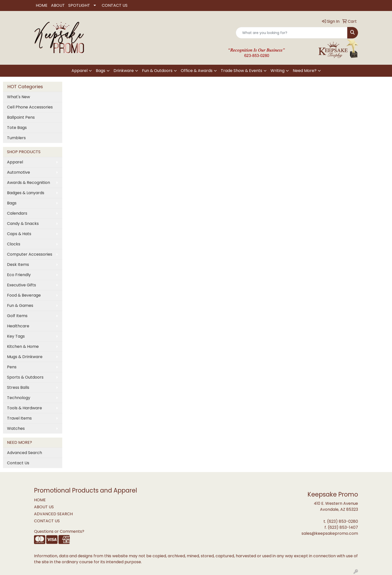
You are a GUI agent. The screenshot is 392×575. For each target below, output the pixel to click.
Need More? (305, 71)
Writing (277, 71)
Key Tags (16, 336)
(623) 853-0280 (342, 521)
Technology (19, 398)
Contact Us (18, 463)
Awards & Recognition (28, 183)
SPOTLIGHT (79, 5)
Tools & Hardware (24, 408)
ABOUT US (44, 507)
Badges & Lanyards (26, 193)
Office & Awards (197, 71)
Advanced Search (24, 453)
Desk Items (18, 265)
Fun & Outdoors (157, 71)
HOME (42, 5)
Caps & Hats (19, 234)
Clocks (14, 244)
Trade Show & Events (241, 71)
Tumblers (16, 138)
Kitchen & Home (23, 346)
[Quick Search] (292, 33)
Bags (100, 71)
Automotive (18, 172)
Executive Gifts (21, 285)
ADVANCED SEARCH (53, 514)
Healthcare (18, 326)
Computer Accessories (30, 254)
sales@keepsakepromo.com (330, 533)
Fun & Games (20, 305)
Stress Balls (18, 387)
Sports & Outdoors (25, 377)
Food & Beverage (24, 295)
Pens (12, 367)
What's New (18, 97)
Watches (16, 428)
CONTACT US (115, 5)
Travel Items (19, 418)
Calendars (17, 213)
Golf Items (17, 316)
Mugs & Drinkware (25, 357)
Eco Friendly (19, 275)
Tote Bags (17, 128)
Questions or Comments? (59, 531)
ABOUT (58, 5)
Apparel (79, 71)
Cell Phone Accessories (30, 107)
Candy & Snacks (23, 224)
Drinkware (124, 71)
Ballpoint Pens (21, 117)
